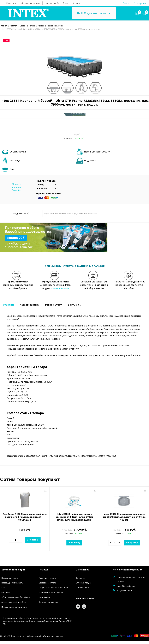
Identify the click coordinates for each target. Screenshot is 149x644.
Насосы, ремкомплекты (12, 583)
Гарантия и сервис (47, 578)
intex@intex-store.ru (126, 586)
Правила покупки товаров (51, 592)
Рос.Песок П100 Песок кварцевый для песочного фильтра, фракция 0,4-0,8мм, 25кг (25, 517)
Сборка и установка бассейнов (53, 587)
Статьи (77, 3)
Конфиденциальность (49, 602)
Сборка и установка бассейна (17, 187)
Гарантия (11, 3)
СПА (3, 587)
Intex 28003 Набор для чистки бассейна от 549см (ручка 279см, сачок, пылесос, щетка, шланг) (74, 517)
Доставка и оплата (31, 3)
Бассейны (6, 592)
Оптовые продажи (84, 583)
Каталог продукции (13, 569)
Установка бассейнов (57, 3)
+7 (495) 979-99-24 (126, 590)
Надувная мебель (10, 578)
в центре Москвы (60, 288)
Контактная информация (128, 569)
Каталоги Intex (82, 587)
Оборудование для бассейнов (16, 597)
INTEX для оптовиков (94, 13)
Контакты (80, 578)
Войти (126, 3)
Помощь (44, 569)
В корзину (32, 539)
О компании (83, 569)
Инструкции (44, 597)
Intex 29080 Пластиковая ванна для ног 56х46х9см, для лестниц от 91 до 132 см (124, 517)
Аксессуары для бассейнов (14, 602)
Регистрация (140, 3)
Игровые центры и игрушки (14, 607)
